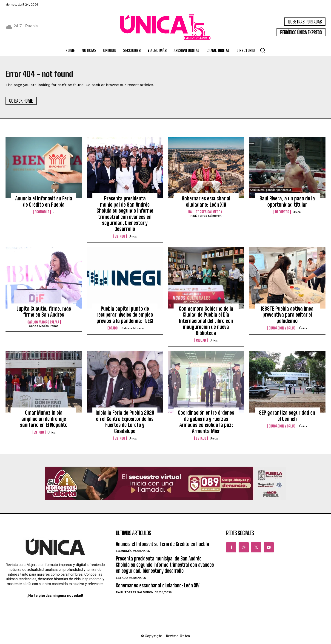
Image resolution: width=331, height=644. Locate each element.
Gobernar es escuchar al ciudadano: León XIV (206, 203)
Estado (120, 238)
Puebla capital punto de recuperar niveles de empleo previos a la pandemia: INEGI (125, 316)
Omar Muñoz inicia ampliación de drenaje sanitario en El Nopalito (44, 420)
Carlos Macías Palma (43, 324)
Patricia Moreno (133, 330)
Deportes (282, 214)
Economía (42, 214)
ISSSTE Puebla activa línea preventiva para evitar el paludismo (287, 316)
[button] (263, 50)
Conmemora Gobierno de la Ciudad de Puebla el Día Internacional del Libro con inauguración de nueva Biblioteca (206, 322)
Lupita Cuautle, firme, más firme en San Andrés (44, 313)
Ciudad (201, 342)
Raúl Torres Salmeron (205, 214)
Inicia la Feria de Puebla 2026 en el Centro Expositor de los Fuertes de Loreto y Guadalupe (125, 423)
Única (133, 238)
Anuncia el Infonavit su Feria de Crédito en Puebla (44, 203)
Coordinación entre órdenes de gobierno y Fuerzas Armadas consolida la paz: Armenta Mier (206, 423)
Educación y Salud (282, 330)
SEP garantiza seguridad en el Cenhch (287, 417)
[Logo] (165, 27)
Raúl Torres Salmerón (206, 217)
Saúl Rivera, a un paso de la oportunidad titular (287, 203)
